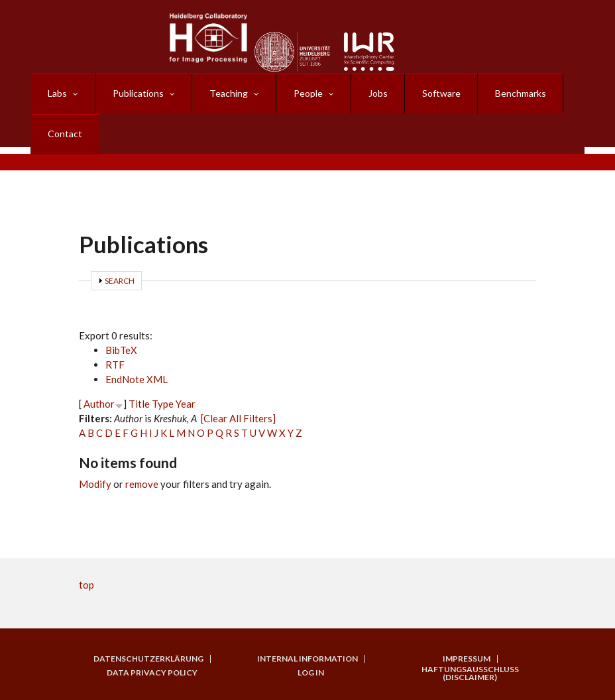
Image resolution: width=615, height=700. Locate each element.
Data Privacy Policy (152, 673)
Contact (65, 134)
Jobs (378, 93)
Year (186, 404)
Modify (95, 484)
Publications (138, 93)
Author (99, 404)
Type (163, 404)
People (308, 93)
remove (142, 484)
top (86, 585)
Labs (57, 93)
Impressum (467, 659)
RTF (115, 365)
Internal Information (307, 659)
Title (139, 404)
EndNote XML (137, 379)
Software (441, 93)
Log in (311, 673)
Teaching (229, 93)
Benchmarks (521, 93)
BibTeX (121, 350)
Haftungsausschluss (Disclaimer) (470, 673)
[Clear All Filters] (238, 418)
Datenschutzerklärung (148, 659)
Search (120, 281)
